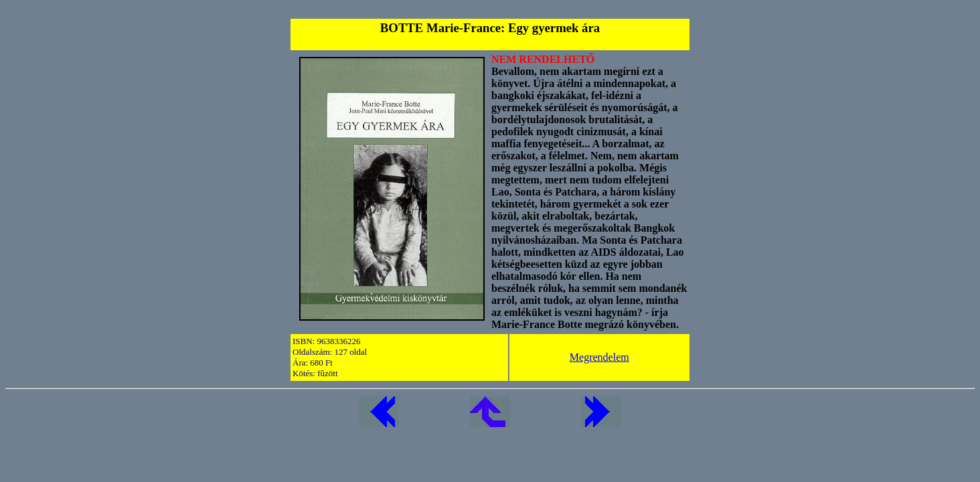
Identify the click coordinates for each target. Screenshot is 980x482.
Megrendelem (599, 357)
